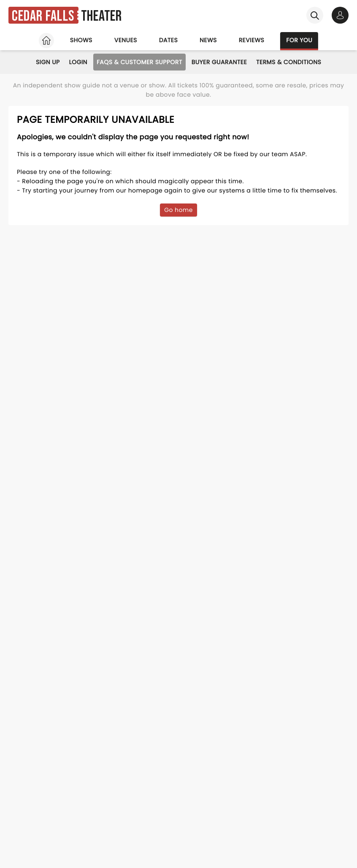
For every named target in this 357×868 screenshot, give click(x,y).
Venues (126, 40)
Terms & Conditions (289, 62)
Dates (168, 40)
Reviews (252, 40)
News (208, 40)
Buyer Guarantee (219, 62)
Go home (178, 210)
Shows (81, 40)
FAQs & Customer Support (139, 62)
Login (78, 62)
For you (299, 40)
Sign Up (48, 62)
